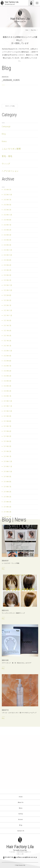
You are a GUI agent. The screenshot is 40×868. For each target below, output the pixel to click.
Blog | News (34, 30)
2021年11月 (8, 315)
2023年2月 (8, 280)
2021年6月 (8, 331)
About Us (20, 802)
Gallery (20, 814)
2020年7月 (8, 366)
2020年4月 (8, 381)
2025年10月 (8, 195)
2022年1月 (8, 305)
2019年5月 (8, 436)
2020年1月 (8, 396)
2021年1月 (8, 346)
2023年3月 (8, 275)
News (4, 141)
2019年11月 (8, 406)
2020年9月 (8, 356)
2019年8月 (8, 421)
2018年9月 (8, 477)
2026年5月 (8, 190)
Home (27, 30)
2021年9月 (8, 321)
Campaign (6, 126)
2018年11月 (8, 467)
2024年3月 (8, 245)
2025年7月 (8, 200)
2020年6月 (8, 371)
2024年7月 (8, 225)
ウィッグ (6, 164)
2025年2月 (8, 210)
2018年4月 (8, 502)
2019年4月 (8, 441)
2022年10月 (8, 290)
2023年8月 (8, 260)
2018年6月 (8, 492)
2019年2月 (8, 451)
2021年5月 (8, 336)
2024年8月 (8, 220)
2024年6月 (8, 230)
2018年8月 (8, 482)
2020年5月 (8, 376)
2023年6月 (8, 265)
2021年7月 (8, 326)
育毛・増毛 (7, 156)
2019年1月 (8, 456)
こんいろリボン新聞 (11, 149)
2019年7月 (8, 426)
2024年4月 (8, 240)
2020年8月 (8, 361)
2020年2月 (8, 391)
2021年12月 (8, 310)
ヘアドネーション (10, 171)
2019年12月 (8, 401)
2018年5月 (8, 497)
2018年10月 (8, 472)
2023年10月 (8, 255)
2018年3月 (8, 507)
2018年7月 (8, 487)
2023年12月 (8, 250)
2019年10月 (8, 411)
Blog (4, 134)
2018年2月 (8, 512)
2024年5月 (8, 235)
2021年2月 (8, 341)
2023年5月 (8, 270)
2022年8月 (8, 295)
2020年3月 (8, 386)
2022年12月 (8, 285)
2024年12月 (8, 215)
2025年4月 (8, 205)
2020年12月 (8, 351)
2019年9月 (8, 416)
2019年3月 (8, 446)
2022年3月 (8, 300)
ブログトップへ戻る (10, 106)
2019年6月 (8, 431)
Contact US (20, 831)
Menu (20, 808)
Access (20, 819)
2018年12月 (8, 461)
